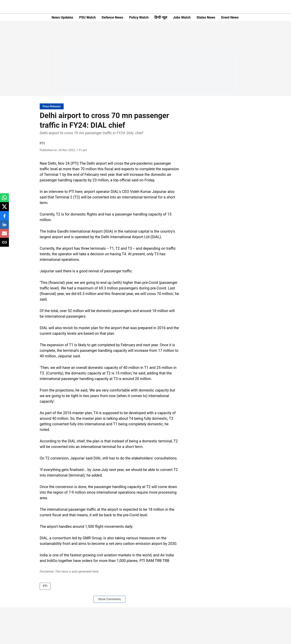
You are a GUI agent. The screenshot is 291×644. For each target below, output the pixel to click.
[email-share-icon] (4, 235)
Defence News (112, 17)
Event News (230, 17)
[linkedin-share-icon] (4, 226)
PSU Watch (87, 17)
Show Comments (109, 599)
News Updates (62, 17)
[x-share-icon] (4, 209)
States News (206, 17)
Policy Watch (139, 17)
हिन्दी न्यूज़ (161, 17)
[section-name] (52, 106)
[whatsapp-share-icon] (4, 200)
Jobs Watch (182, 17)
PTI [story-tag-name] (45, 586)
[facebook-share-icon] (4, 217)
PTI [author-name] (42, 143)
